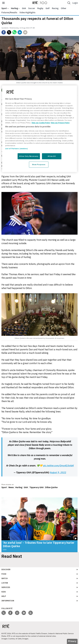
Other (64, 8)
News (11, 487)
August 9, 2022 (58, 472)
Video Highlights (27, 13)
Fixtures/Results (9, 13)
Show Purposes (39, 165)
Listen (5, 583)
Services (6, 587)
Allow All (52, 156)
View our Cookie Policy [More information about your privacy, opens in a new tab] (41, 123)
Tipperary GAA (36, 487)
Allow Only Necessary (29, 156)
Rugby (40, 8)
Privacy (72, 641)
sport (4, 8)
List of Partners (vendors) (16, 149)
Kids (4, 592)
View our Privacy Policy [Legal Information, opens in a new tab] (60, 123)
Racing (55, 8)
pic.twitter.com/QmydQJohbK (58, 466)
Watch (5, 578)
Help (4, 596)
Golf (48, 8)
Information (8, 601)
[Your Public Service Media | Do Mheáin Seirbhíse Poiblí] (6, 626)
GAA (24, 8)
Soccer (32, 8)
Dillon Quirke (51, 487)
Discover (6, 569)
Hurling (14, 8)
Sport (4, 487)
